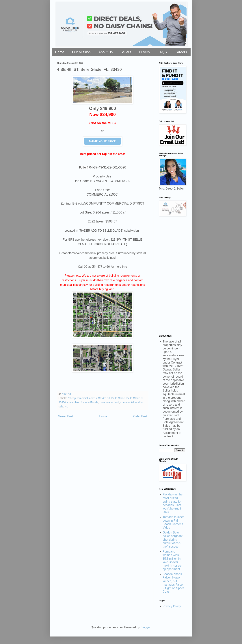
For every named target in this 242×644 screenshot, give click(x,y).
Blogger (146, 627)
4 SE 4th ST (103, 398)
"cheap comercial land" (81, 398)
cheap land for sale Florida (83, 402)
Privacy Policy (172, 606)
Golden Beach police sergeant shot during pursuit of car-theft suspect (173, 540)
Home (60, 52)
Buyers (144, 52)
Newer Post (66, 416)
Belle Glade (118, 398)
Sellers (126, 52)
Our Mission (81, 52)
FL (66, 407)
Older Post (140, 416)
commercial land (109, 402)
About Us (106, 52)
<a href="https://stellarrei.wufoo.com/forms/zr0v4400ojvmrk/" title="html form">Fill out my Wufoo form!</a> (172, 274)
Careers (181, 52)
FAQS (162, 52)
